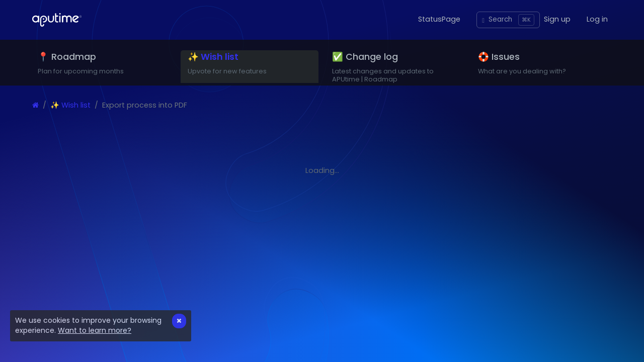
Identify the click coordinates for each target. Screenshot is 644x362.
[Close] (179, 321)
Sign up (557, 19)
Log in (597, 19)
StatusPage (439, 19)
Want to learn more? (95, 330)
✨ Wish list (70, 118)
